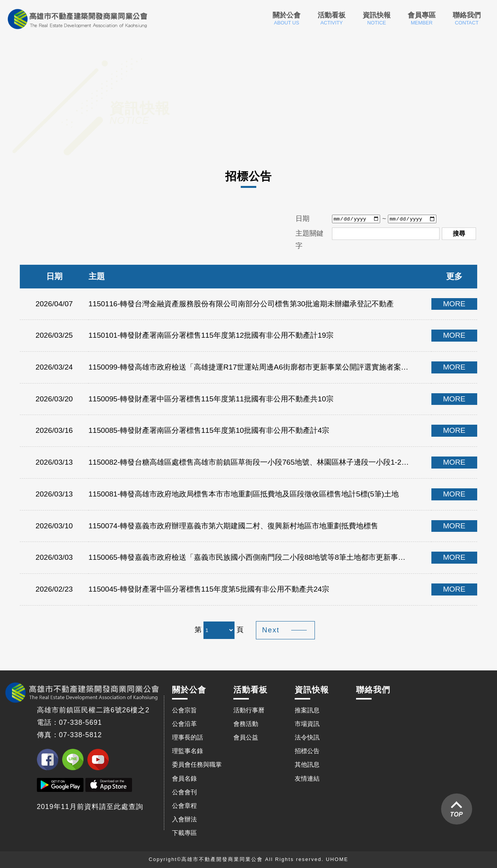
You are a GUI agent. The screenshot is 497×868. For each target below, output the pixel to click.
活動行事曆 (249, 710)
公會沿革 (184, 724)
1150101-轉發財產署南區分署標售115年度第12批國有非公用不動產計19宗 (211, 335)
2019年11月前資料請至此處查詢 (90, 807)
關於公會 (287, 19)
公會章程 (184, 806)
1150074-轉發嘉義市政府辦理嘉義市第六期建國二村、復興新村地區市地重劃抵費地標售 (233, 526)
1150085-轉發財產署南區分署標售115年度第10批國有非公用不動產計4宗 (209, 430)
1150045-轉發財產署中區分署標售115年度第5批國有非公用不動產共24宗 (209, 589)
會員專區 (422, 19)
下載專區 (184, 833)
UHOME (337, 859)
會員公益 (246, 737)
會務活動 (246, 724)
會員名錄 (184, 779)
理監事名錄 (188, 751)
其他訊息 (307, 765)
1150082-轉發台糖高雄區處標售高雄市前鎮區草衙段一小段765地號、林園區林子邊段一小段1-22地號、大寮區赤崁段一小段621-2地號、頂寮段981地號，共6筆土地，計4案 (250, 462)
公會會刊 (184, 792)
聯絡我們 (467, 19)
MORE (454, 304)
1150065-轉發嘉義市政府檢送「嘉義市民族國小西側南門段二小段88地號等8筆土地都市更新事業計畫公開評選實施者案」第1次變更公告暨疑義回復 (250, 557)
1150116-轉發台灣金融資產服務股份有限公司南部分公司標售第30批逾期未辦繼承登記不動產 (241, 304)
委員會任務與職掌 (197, 765)
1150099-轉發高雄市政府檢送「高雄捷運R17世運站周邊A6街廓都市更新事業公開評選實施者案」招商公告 (250, 367)
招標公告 (307, 751)
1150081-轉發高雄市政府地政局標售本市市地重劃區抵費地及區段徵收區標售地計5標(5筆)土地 (244, 494)
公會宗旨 (184, 710)
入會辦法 (184, 819)
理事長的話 (188, 737)
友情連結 (307, 779)
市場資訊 (307, 724)
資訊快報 (377, 19)
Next (271, 630)
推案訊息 (307, 710)
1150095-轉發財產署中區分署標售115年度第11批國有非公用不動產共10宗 (211, 399)
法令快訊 (307, 737)
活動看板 (332, 19)
